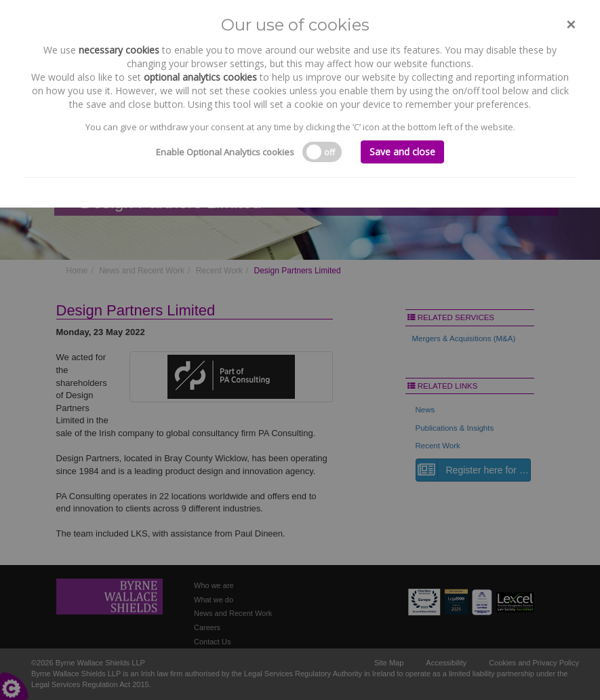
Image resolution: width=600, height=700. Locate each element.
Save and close (402, 152)
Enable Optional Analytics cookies (225, 152)
